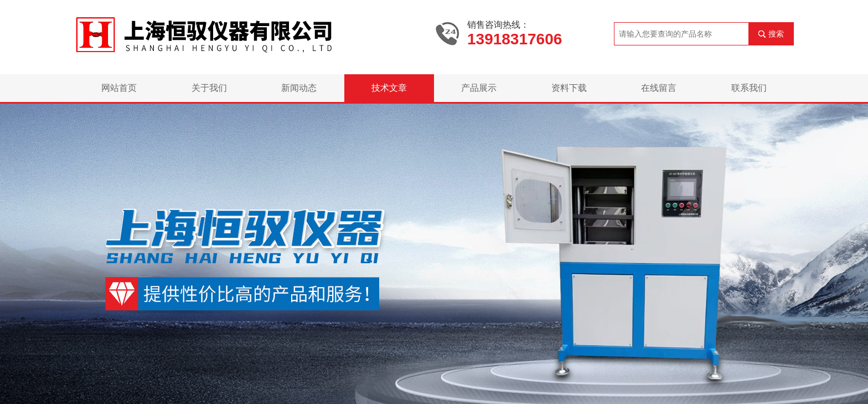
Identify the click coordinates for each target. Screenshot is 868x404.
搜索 (776, 34)
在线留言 (659, 88)
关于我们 (209, 88)
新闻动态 (299, 88)
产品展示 (479, 88)
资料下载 (569, 88)
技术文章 (389, 88)
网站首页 (119, 88)
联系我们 (749, 88)
